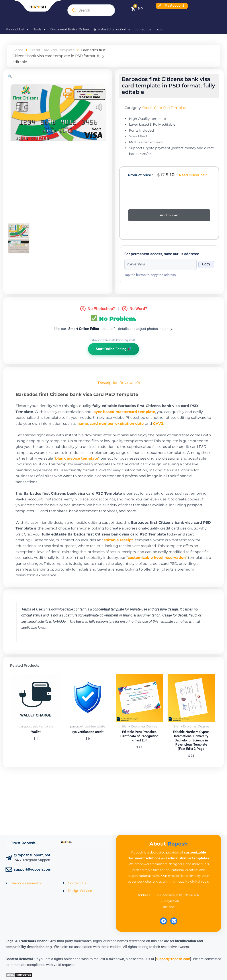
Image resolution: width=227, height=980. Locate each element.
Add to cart (169, 215)
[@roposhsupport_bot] (9, 858)
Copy (206, 264)
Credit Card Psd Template (52, 50)
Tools (40, 29)
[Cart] (137, 8)
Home (18, 50)
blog (159, 29)
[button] (10, 76)
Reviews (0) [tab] (130, 383)
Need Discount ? (193, 175)
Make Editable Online (114, 29)
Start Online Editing (113, 349)
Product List (17, 29)
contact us (143, 29)
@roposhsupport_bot (32, 855)
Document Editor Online (69, 29)
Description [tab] (108, 383)
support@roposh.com (33, 869)
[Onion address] (160, 264)
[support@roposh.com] (9, 869)
